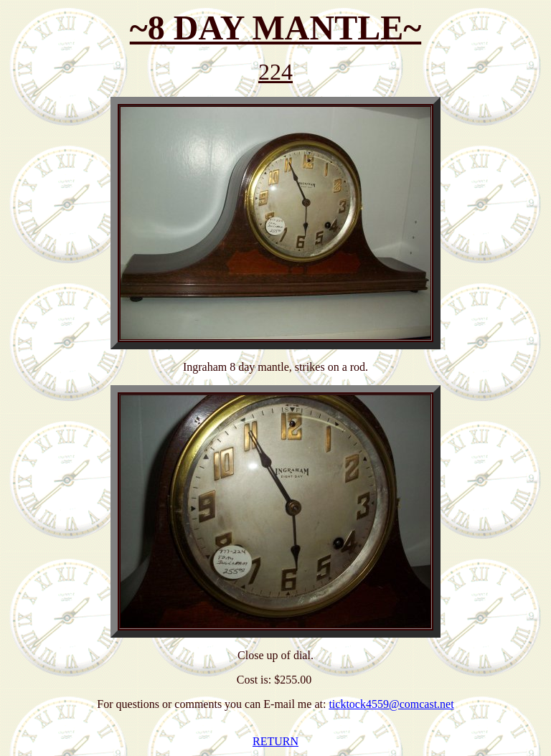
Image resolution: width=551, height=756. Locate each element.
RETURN (275, 741)
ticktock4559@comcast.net (391, 704)
